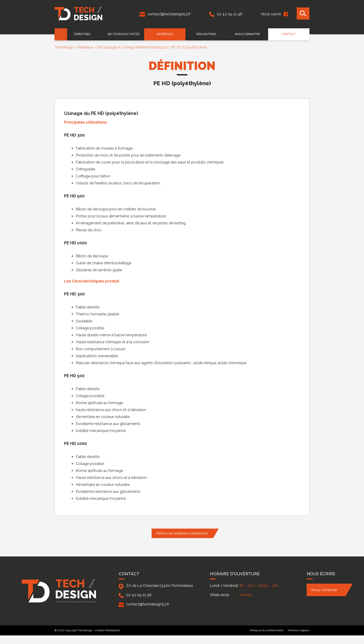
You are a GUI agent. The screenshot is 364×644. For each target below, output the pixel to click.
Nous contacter (324, 590)
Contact (289, 34)
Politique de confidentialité (266, 630)
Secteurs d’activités (128, 34)
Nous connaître (249, 34)
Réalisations (208, 34)
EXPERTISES (88, 34)
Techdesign (64, 47)
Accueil (61, 34)
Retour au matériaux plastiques (182, 533)
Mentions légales (299, 630)
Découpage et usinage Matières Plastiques (132, 47)
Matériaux (168, 34)
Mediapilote (112, 630)
